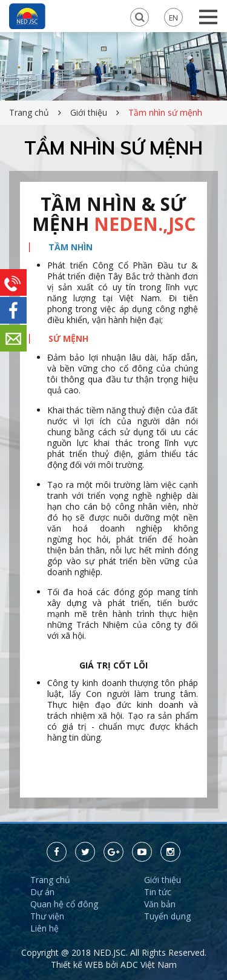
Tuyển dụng (167, 916)
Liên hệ (44, 928)
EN (173, 17)
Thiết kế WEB (78, 965)
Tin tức (158, 892)
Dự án (42, 892)
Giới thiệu (89, 112)
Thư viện (47, 916)
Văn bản (160, 904)
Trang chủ (29, 112)
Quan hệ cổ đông (64, 904)
